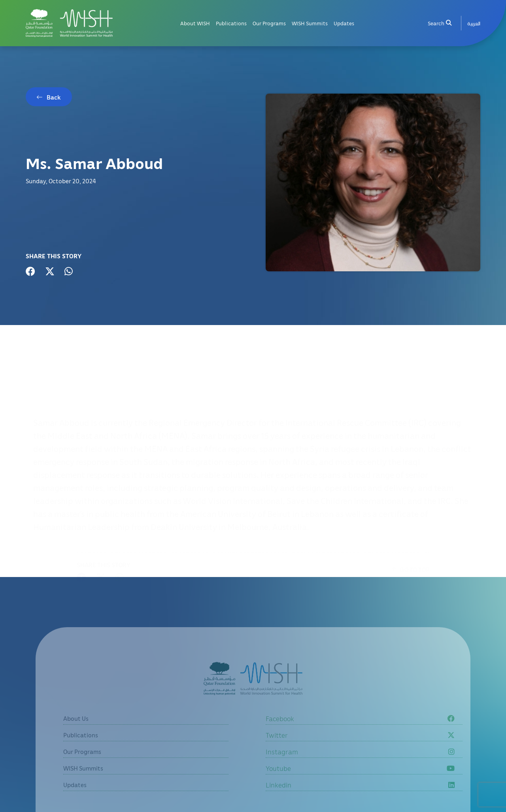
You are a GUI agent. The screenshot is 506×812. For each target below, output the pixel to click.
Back (54, 98)
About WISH (195, 23)
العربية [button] (474, 23)
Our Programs (269, 23)
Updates (344, 23)
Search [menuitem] (440, 23)
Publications (231, 23)
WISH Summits (310, 23)
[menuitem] (474, 23)
